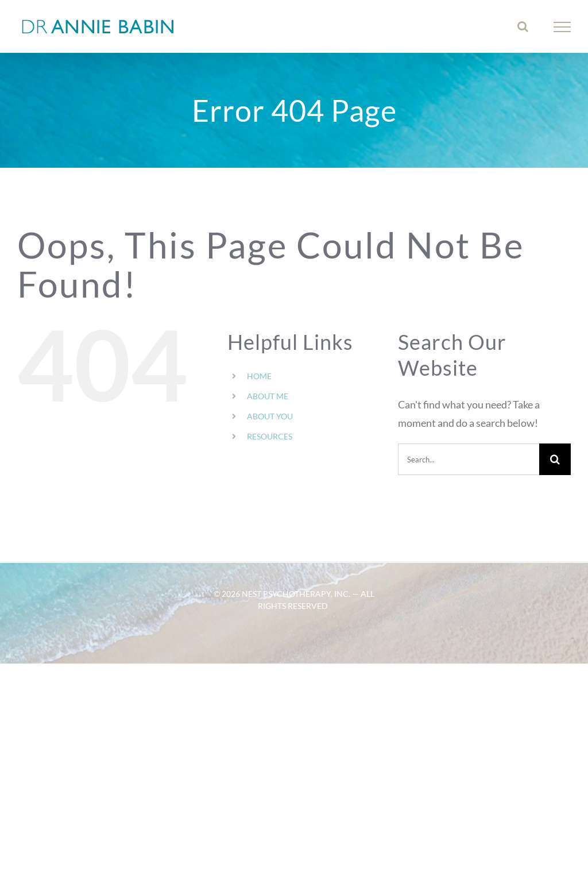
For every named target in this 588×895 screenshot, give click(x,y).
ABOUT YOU (270, 416)
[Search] (555, 459)
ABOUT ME (268, 396)
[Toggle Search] (523, 26)
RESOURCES (270, 436)
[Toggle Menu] (562, 27)
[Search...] (469, 459)
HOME (259, 376)
